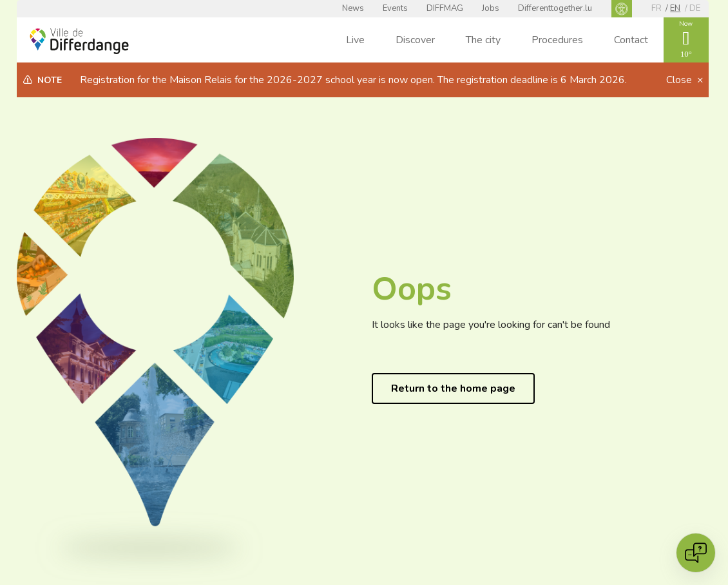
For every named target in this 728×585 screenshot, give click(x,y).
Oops (412, 289)
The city (483, 40)
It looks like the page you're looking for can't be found (491, 325)
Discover (415, 40)
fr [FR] (656, 8)
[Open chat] (696, 553)
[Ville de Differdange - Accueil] (79, 41)
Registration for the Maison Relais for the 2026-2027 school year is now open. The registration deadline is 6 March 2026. (353, 80)
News (353, 8)
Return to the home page (453, 388)
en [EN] (675, 8)
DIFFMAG (445, 8)
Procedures (557, 40)
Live (355, 40)
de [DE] (695, 8)
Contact (631, 40)
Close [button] (680, 80)
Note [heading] (50, 80)
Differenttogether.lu (555, 8)
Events (395, 8)
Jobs (491, 8)
